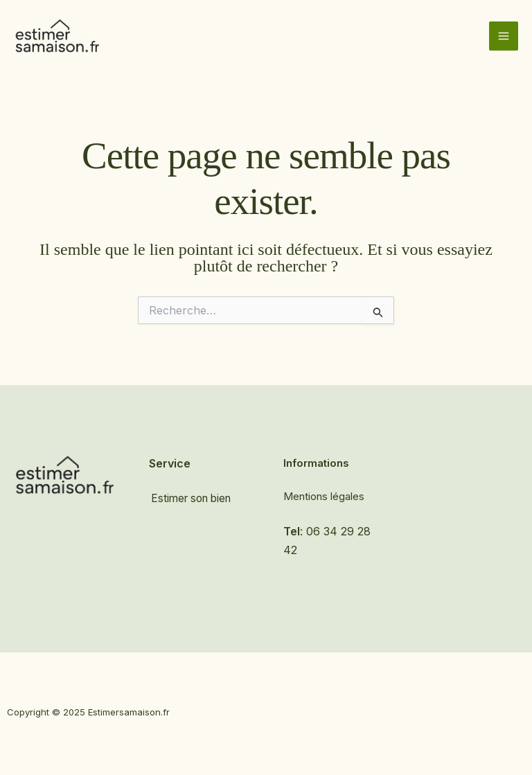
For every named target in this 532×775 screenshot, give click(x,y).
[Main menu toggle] (504, 36)
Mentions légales (324, 496)
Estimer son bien (193, 499)
